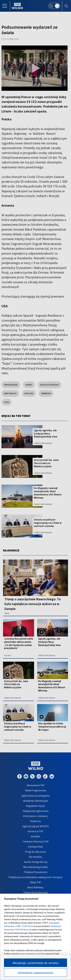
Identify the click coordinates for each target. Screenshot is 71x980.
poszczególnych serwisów (32, 954)
